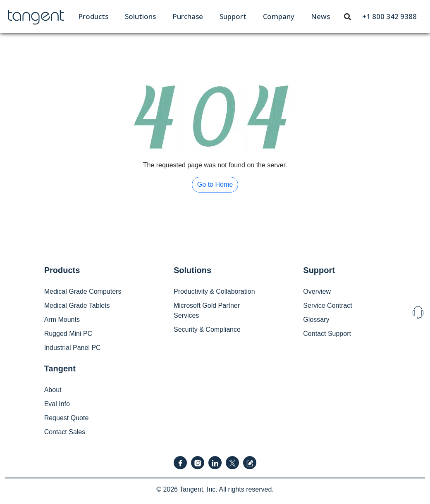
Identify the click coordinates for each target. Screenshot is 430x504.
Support (233, 16)
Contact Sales (65, 432)
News (320, 16)
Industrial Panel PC (73, 348)
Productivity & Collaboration (214, 291)
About (53, 390)
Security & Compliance (207, 329)
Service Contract (327, 305)
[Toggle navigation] (348, 16)
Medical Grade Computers (83, 291)
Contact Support (327, 334)
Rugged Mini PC (68, 334)
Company (279, 16)
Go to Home (215, 184)
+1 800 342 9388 (389, 16)
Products (93, 16)
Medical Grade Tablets (77, 305)
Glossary (316, 320)
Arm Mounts (62, 320)
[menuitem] (93, 16)
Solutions (140, 16)
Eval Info (57, 404)
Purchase (188, 16)
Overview (317, 291)
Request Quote (67, 418)
